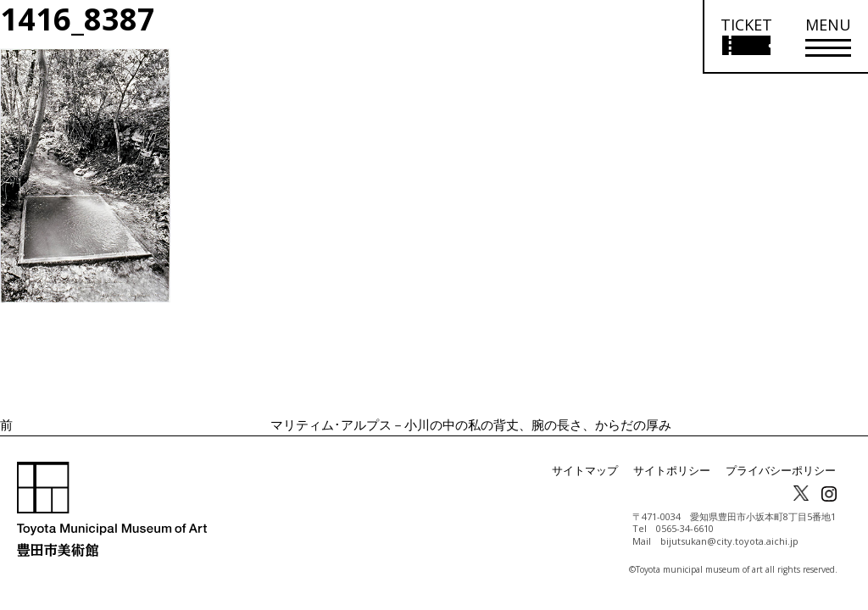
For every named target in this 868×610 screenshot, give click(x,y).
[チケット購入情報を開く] (746, 37)
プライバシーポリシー (785, 471)
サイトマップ (602, 471)
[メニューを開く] (828, 37)
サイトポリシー (683, 471)
